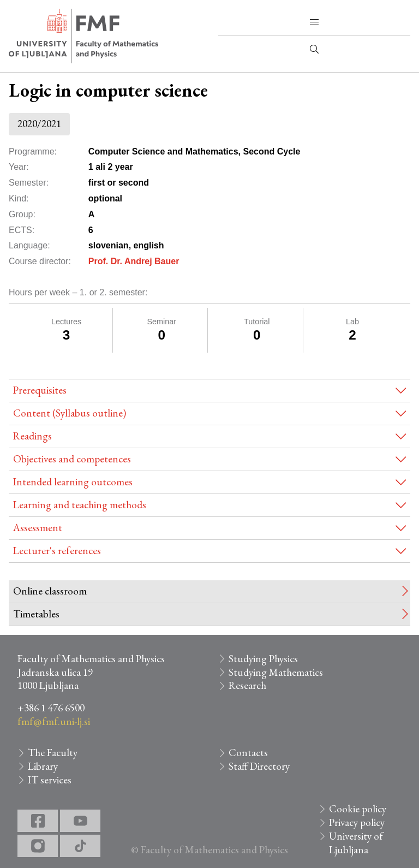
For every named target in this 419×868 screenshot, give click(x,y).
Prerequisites (40, 390)
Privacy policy (357, 822)
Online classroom (50, 591)
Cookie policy (358, 809)
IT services (50, 780)
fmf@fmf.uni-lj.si (54, 721)
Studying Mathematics (276, 672)
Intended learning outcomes (73, 482)
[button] (314, 22)
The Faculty (53, 753)
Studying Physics (263, 659)
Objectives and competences (72, 459)
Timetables (36, 614)
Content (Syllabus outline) (70, 413)
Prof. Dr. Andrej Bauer (134, 261)
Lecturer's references (57, 551)
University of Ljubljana (356, 843)
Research (247, 685)
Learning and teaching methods (80, 505)
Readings (32, 436)
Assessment (38, 528)
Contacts (248, 753)
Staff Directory (259, 766)
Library (43, 766)
